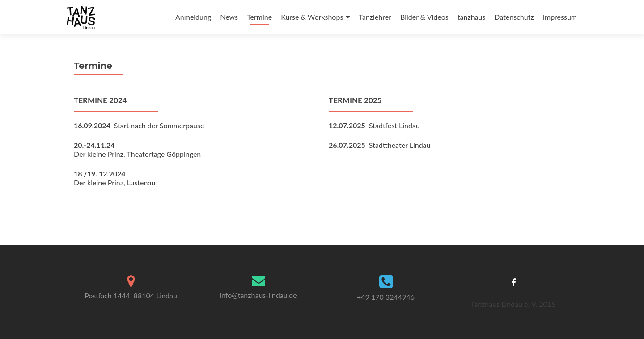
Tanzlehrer (375, 17)
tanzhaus (472, 17)
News (229, 17)
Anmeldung (193, 17)
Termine (259, 17)
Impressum (560, 17)
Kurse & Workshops (312, 17)
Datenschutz (514, 17)
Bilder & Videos (424, 17)
